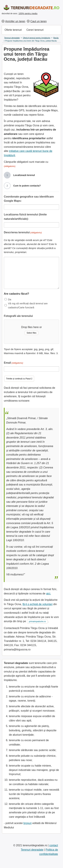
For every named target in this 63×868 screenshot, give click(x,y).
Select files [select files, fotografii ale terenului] (31, 333)
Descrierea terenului (23, 233)
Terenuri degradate (32, 850)
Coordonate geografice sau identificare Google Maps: (29, 199)
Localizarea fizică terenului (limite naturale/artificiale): (25, 217)
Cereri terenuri (35, 30)
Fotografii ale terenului (18, 316)
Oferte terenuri (13, 30)
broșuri (27, 823)
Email (14, 363)
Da (9, 299)
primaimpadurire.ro (37, 622)
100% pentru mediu (28, 13)
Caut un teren (39, 21)
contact (54, 845)
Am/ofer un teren (15, 21)
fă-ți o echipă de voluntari (38, 604)
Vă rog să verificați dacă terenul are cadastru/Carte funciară (28, 305)
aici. (49, 594)
